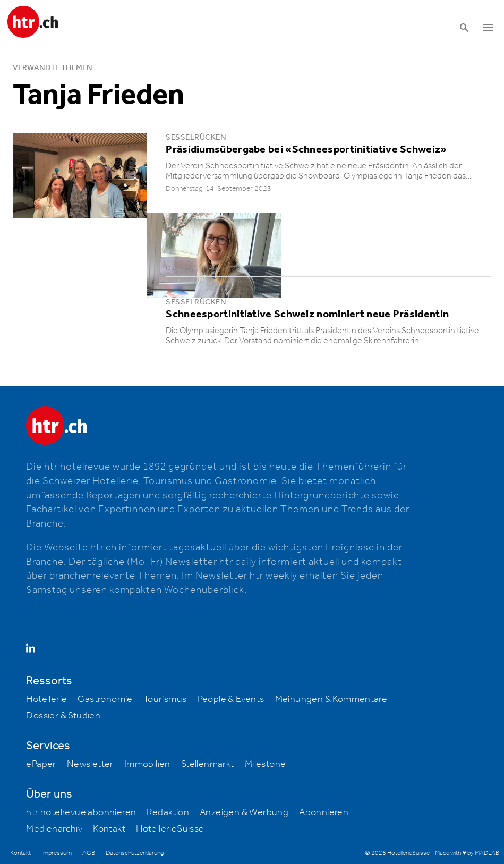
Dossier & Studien (63, 716)
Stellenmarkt (208, 764)
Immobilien (147, 764)
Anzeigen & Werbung (244, 812)
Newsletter (90, 764)
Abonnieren (324, 812)
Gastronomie (105, 699)
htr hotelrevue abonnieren (81, 812)
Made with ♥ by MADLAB (467, 853)
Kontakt (109, 829)
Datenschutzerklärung (135, 853)
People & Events (231, 699)
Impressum (57, 853)
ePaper (41, 764)
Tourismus (165, 699)
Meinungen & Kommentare (331, 699)
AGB (89, 853)
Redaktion (168, 812)
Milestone (266, 764)
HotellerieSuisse (170, 829)
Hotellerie (46, 699)
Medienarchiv (54, 829)
